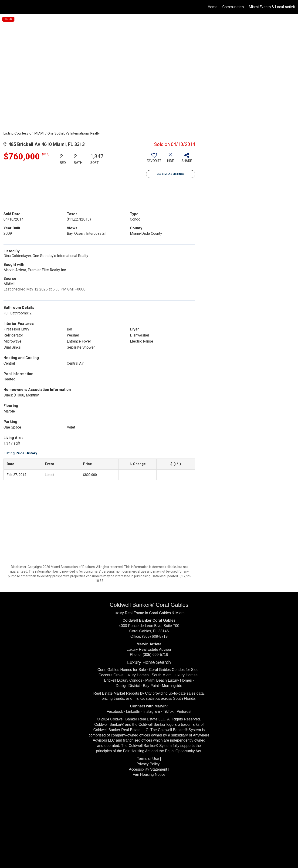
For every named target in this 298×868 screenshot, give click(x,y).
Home (213, 7)
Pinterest (184, 711)
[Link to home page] (6, 7)
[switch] (154, 159)
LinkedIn (133, 711)
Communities (233, 7)
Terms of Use (148, 759)
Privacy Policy (148, 764)
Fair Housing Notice (149, 774)
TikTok (168, 711)
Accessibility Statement (148, 769)
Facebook (115, 711)
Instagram (152, 711)
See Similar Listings (171, 174)
